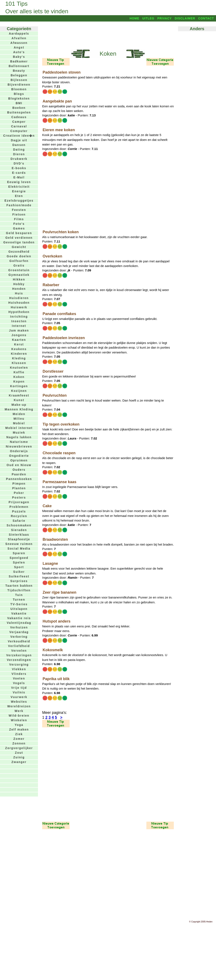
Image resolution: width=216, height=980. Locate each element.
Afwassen (19, 43)
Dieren (19, 154)
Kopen (19, 381)
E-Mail (19, 177)
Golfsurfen (19, 261)
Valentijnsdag (19, 623)
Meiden (19, 414)
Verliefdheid (19, 646)
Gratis (19, 266)
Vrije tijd (19, 688)
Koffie (19, 372)
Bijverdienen (19, 85)
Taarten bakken (19, 586)
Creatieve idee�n (19, 136)
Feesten (19, 210)
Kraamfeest (19, 395)
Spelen (19, 562)
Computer (19, 131)
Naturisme (19, 442)
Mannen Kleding (19, 409)
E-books (19, 168)
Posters (19, 497)
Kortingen (19, 386)
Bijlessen (19, 80)
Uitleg (148, 18)
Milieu (19, 419)
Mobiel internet (19, 428)
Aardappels (19, 34)
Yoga (19, 725)
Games (19, 228)
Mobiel (19, 423)
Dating (19, 150)
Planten (19, 488)
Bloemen (19, 89)
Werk (19, 711)
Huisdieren (19, 298)
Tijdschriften (19, 590)
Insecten (19, 321)
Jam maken (19, 330)
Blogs (19, 94)
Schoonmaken (19, 525)
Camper (19, 122)
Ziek (19, 734)
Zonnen (19, 743)
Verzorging (19, 665)
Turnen (19, 600)
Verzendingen (19, 660)
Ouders (19, 470)
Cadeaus (19, 117)
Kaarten (19, 340)
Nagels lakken (19, 437)
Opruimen (19, 460)
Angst (19, 47)
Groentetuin (19, 270)
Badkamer (19, 61)
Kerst (19, 344)
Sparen (19, 553)
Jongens (19, 335)
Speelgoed (19, 558)
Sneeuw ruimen (19, 544)
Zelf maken (19, 729)
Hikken (19, 279)
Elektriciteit (19, 187)
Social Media (19, 549)
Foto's (19, 224)
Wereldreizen (19, 706)
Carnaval (19, 126)
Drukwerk (19, 159)
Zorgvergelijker (19, 748)
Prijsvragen (19, 502)
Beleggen (19, 75)
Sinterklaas (19, 535)
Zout (19, 753)
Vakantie (19, 613)
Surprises (19, 581)
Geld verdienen (19, 238)
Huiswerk (19, 307)
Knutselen (19, 368)
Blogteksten (19, 98)
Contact (206, 18)
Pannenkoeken (19, 479)
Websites (19, 702)
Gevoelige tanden (19, 242)
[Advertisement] (108, 35)
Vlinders (19, 674)
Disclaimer (185, 18)
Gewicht (19, 247)
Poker (19, 493)
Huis (19, 293)
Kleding (19, 358)
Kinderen (19, 354)
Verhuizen (19, 627)
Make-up (19, 405)
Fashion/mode (19, 205)
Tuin (19, 595)
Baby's (19, 57)
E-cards (19, 173)
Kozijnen (19, 391)
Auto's (19, 52)
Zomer (19, 739)
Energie (19, 191)
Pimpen (19, 484)
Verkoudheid (19, 641)
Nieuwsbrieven (19, 446)
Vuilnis (19, 692)
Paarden (19, 474)
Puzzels (19, 511)
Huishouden (19, 303)
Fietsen (19, 214)
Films (19, 219)
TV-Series (19, 604)
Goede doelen (19, 256)
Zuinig (19, 757)
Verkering (19, 637)
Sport (19, 567)
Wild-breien (19, 716)
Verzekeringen (19, 655)
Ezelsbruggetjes (19, 201)
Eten (19, 196)
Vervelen (19, 651)
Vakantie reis (19, 618)
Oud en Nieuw (19, 465)
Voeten (19, 678)
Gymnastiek (19, 275)
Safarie (19, 521)
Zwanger (19, 762)
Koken (19, 377)
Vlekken (19, 669)
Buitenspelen (19, 112)
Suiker (19, 572)
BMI (19, 103)
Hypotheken (19, 312)
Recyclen (19, 516)
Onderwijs (19, 451)
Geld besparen (19, 233)
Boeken (19, 108)
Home (134, 18)
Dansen (19, 145)
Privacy (165, 18)
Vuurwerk (19, 697)
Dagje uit (19, 140)
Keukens (19, 349)
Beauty (19, 71)
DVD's (19, 163)
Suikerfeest (19, 576)
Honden (19, 289)
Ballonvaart (19, 66)
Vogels (19, 683)
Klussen (19, 363)
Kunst (19, 400)
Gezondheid (19, 252)
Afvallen (19, 38)
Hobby (19, 284)
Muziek (19, 433)
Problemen (19, 507)
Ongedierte (19, 456)
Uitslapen (19, 609)
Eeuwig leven (19, 182)
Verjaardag (19, 632)
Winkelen (19, 720)
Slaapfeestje (19, 539)
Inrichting (19, 317)
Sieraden (19, 530)
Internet (19, 326)
